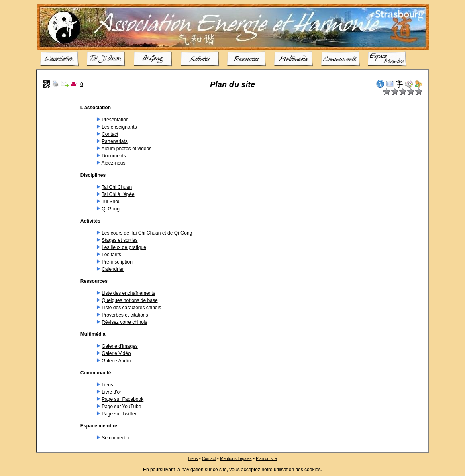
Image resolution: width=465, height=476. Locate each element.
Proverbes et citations (125, 315)
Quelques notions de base (130, 300)
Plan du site (266, 458)
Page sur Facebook (122, 399)
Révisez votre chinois (124, 322)
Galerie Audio (116, 361)
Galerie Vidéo (116, 353)
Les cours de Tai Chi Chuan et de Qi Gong (147, 233)
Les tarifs (111, 255)
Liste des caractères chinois (131, 308)
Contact (110, 134)
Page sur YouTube (121, 407)
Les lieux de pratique (124, 247)
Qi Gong (111, 209)
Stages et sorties (119, 240)
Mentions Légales (236, 458)
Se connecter (116, 438)
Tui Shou (111, 202)
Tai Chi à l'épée (118, 194)
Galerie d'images (120, 346)
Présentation (115, 120)
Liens (107, 385)
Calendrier (113, 269)
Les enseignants (119, 127)
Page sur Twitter (119, 414)
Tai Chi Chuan (117, 187)
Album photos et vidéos (126, 149)
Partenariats (115, 141)
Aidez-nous (113, 163)
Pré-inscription (117, 262)
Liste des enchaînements (128, 293)
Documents (114, 156)
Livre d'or (111, 392)
